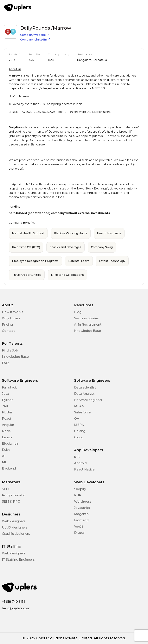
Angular (8, 425)
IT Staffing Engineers (18, 560)
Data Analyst (84, 394)
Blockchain (11, 444)
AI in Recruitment (88, 325)
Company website (35, 35)
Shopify (80, 489)
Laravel (8, 437)
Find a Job (10, 350)
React (7, 419)
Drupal (79, 533)
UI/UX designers (15, 527)
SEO (5, 489)
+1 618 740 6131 (13, 602)
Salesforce (82, 412)
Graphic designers (16, 534)
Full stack (9, 387)
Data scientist (85, 387)
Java (6, 394)
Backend (9, 468)
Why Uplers (11, 318)
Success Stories (86, 318)
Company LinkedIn (35, 40)
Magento (81, 514)
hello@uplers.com (16, 608)
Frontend (81, 520)
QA (77, 419)
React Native (84, 469)
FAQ (5, 363)
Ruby (6, 450)
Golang (80, 431)
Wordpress (83, 502)
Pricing (7, 325)
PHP (78, 495)
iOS (77, 457)
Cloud (79, 437)
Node (6, 431)
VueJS (79, 526)
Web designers (14, 521)
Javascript (82, 508)
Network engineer (88, 400)
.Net (5, 406)
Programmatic (13, 495)
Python (8, 400)
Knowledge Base (87, 331)
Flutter (7, 412)
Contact (8, 331)
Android (80, 463)
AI (4, 456)
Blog (78, 312)
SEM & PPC (11, 502)
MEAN (79, 406)
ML (4, 462)
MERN (79, 425)
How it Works (13, 312)
